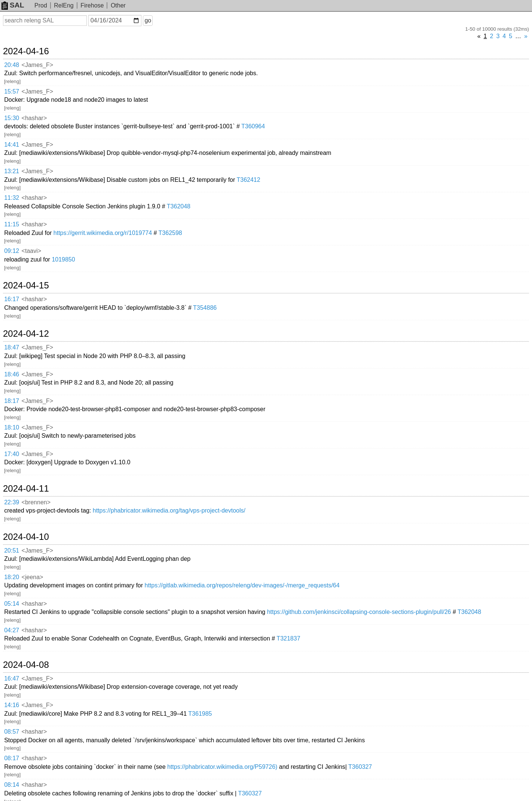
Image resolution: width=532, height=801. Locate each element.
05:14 (12, 604)
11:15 (12, 224)
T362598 (170, 233)
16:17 (12, 299)
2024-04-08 (26, 665)
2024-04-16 (26, 51)
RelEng (64, 5)
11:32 (12, 198)
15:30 (12, 118)
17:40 (12, 454)
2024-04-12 (26, 334)
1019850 (63, 259)
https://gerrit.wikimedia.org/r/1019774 (103, 233)
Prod (41, 5)
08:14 (12, 785)
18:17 (12, 401)
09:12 (12, 251)
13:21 (12, 171)
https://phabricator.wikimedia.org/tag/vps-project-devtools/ (169, 510)
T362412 (249, 180)
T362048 (179, 206)
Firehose (92, 5)
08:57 (12, 732)
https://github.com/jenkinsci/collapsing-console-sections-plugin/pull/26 (359, 612)
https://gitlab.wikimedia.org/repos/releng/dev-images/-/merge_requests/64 (242, 585)
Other (118, 5)
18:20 (12, 577)
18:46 (12, 374)
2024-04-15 (26, 285)
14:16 (12, 705)
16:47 (12, 678)
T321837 (288, 638)
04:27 (12, 630)
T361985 (200, 714)
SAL (13, 5)
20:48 (12, 65)
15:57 (12, 91)
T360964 (253, 126)
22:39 (12, 502)
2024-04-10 (26, 537)
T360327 (360, 767)
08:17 (12, 758)
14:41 (12, 145)
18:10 (12, 427)
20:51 (12, 551)
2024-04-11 (26, 489)
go (148, 20)
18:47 (12, 347)
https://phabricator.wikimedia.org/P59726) (222, 767)
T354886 (205, 308)
